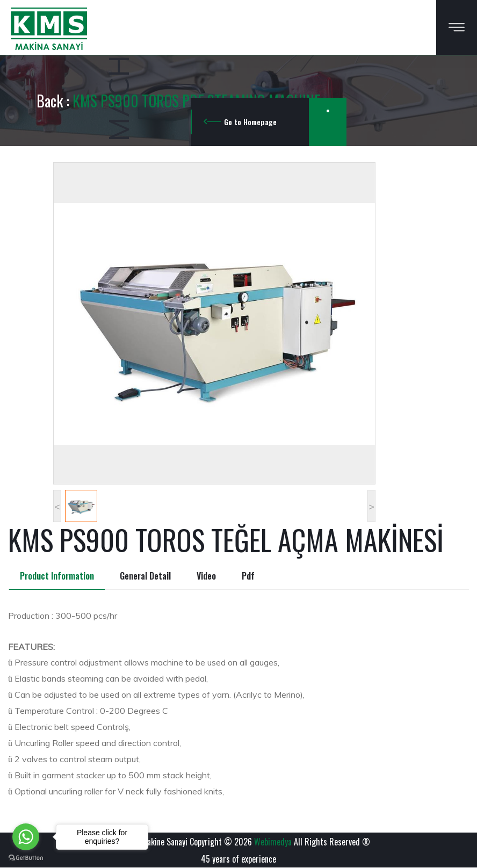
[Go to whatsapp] (26, 837)
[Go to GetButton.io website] (26, 857)
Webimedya (273, 842)
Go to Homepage (250, 122)
